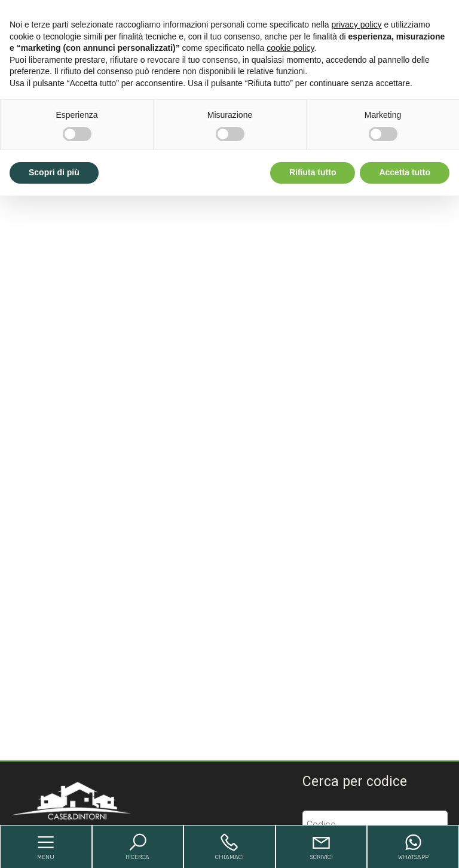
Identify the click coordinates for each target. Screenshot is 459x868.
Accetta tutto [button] (405, 172)
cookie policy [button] (290, 48)
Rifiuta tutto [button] (313, 172)
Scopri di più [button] (54, 172)
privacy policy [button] (357, 25)
